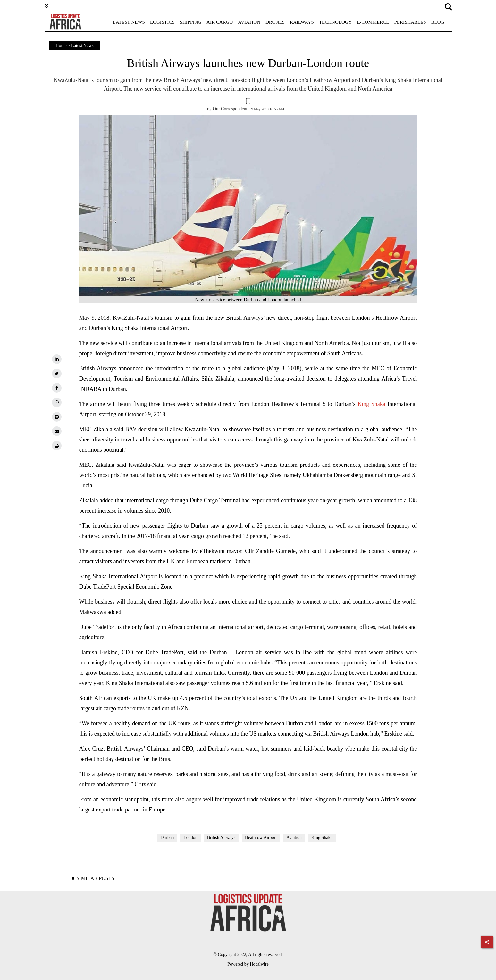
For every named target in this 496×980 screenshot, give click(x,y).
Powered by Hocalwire (248, 964)
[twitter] (57, 374)
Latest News (82, 46)
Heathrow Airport (261, 838)
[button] (248, 102)
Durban (167, 838)
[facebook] (57, 388)
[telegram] (57, 417)
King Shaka (371, 404)
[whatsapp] (57, 402)
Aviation (294, 838)
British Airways (221, 838)
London (190, 838)
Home (61, 46)
